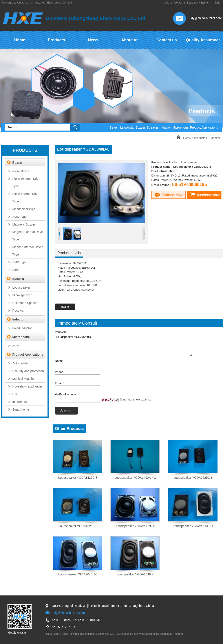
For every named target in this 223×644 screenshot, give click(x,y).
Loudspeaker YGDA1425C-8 (78, 478)
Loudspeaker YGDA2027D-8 (135, 526)
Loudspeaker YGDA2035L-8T (193, 526)
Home (187, 138)
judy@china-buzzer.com (205, 18)
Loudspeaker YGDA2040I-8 (135, 574)
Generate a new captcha (135, 399)
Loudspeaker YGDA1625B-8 (78, 526)
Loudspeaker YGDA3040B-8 (124, 345)
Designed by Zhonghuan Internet (164, 634)
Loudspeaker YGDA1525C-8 (193, 478)
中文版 (216, 3)
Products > (201, 138)
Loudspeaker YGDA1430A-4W (135, 478)
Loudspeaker (189, 162)
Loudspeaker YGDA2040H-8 (78, 574)
